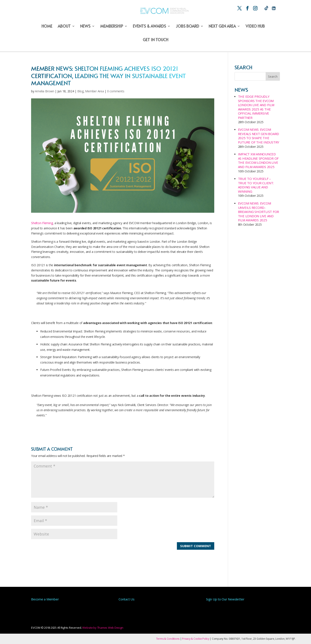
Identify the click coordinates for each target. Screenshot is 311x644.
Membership (112, 26)
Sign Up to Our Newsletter (225, 599)
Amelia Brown (44, 91)
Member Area (94, 91)
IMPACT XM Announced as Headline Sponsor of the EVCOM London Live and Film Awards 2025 (258, 160)
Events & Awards (149, 26)
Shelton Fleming (42, 223)
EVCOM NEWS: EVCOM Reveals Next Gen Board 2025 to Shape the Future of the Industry (259, 136)
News (85, 26)
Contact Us (127, 599)
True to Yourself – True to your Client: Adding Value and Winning (256, 185)
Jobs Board (187, 26)
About (64, 26)
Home (47, 26)
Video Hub (255, 26)
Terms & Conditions (168, 639)
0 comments (116, 91)
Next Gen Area (222, 26)
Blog (80, 91)
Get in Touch (155, 40)
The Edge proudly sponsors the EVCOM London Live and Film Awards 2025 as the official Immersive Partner (256, 107)
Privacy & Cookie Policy (196, 639)
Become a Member (45, 599)
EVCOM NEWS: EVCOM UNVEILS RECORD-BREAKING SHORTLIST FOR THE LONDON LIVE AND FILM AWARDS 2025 (259, 212)
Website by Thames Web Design (103, 628)
